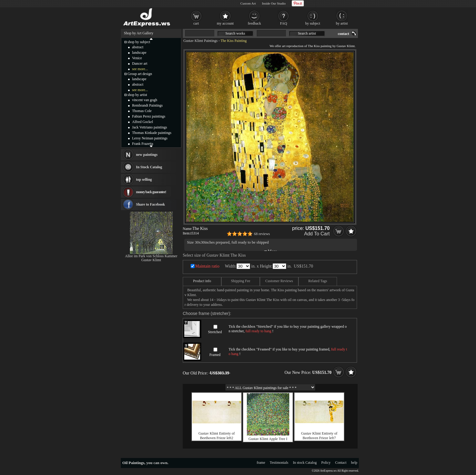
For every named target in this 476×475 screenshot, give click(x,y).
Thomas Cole (142, 111)
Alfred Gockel (143, 122)
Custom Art (248, 3)
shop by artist (137, 95)
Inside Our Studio (274, 3)
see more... (140, 69)
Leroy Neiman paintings (150, 138)
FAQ (283, 23)
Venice (137, 58)
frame (261, 463)
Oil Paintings (133, 463)
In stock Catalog (305, 463)
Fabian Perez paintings (149, 116)
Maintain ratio (207, 266)
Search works (235, 33)
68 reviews (262, 234)
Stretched (215, 332)
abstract (138, 47)
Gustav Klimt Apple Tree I (268, 439)
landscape (139, 53)
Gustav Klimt (151, 260)
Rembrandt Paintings (147, 105)
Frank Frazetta (143, 144)
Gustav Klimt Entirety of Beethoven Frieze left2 (217, 436)
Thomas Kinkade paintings (152, 133)
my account (225, 23)
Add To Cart (317, 234)
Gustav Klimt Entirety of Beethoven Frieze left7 (319, 436)
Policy (326, 463)
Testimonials (279, 463)
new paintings (147, 155)
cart (196, 23)
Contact (341, 463)
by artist (342, 23)
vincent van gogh (145, 100)
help (354, 463)
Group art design (140, 74)
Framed (215, 355)
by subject (313, 23)
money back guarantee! (151, 192)
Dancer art (140, 63)
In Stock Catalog (149, 167)
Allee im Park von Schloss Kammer (151, 256)
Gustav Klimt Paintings (201, 41)
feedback (254, 23)
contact (343, 34)
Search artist (307, 33)
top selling (144, 179)
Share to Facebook (150, 204)
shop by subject (139, 42)
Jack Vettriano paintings (150, 127)
